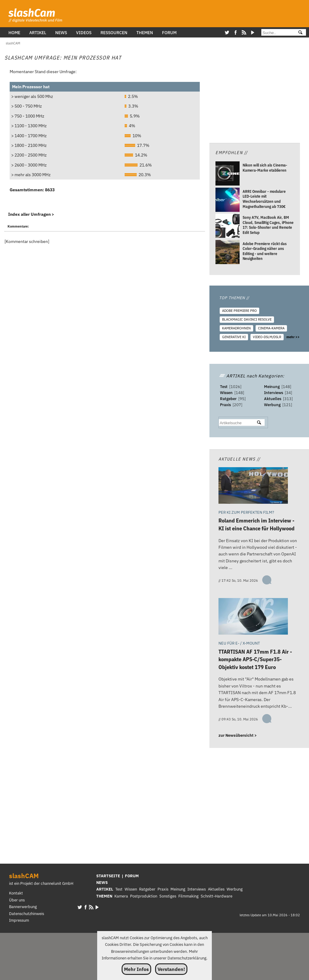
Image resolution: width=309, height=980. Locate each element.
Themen (145, 32)
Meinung (272, 387)
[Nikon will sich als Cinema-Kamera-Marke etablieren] (228, 175)
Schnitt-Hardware (217, 896)
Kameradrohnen (236, 328)
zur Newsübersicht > (238, 735)
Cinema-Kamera (271, 328)
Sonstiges (168, 896)
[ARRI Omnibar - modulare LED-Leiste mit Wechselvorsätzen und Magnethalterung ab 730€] (228, 201)
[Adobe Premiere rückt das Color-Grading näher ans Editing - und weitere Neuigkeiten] (228, 253)
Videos (84, 32)
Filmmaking (188, 896)
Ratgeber (228, 399)
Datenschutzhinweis (27, 914)
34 (288, 393)
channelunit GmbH (57, 883)
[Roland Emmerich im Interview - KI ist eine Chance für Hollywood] (253, 487)
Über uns (17, 900)
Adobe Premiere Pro (239, 311)
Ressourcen (114, 32)
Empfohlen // (231, 152)
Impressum (19, 920)
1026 (235, 387)
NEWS (102, 883)
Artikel (38, 32)
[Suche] (277, 33)
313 (288, 399)
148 (239, 393)
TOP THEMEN (234, 298)
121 (287, 405)
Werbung (272, 405)
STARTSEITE (108, 876)
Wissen (226, 393)
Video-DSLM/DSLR (267, 337)
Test (224, 387)
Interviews (274, 393)
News (61, 32)
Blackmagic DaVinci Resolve (247, 319)
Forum (169, 32)
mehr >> (293, 337)
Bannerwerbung (23, 907)
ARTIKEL (105, 889)
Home (14, 32)
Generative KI (234, 337)
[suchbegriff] (236, 423)
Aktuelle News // (239, 459)
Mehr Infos (136, 969)
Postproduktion (144, 896)
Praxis (225, 405)
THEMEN (104, 896)
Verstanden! (171, 969)
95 (242, 399)
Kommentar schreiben (27, 241)
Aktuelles (273, 399)
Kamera (121, 896)
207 (237, 405)
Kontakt (16, 893)
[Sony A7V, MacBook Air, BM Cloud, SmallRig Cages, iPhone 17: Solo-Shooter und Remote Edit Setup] (228, 227)
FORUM (132, 876)
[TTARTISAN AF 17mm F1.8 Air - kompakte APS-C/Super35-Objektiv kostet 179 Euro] (253, 617)
